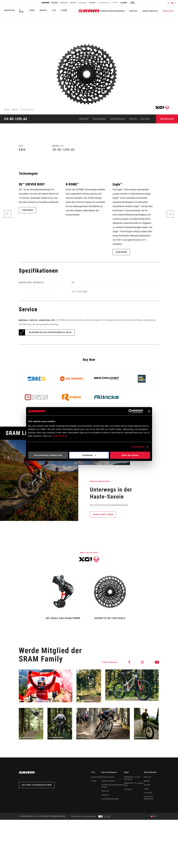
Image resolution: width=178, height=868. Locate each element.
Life (54, 10)
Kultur (94, 781)
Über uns (148, 777)
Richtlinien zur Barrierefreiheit (84, 816)
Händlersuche (150, 11)
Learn (64, 10)
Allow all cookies (130, 455)
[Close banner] (149, 411)
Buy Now (145, 119)
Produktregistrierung (113, 11)
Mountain (9, 10)
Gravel (43, 10)
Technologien (99, 119)
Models (15, 110)
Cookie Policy (59, 436)
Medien (147, 781)
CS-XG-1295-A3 (27, 110)
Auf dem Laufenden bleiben (37, 785)
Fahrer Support (108, 777)
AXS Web (128, 789)
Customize (89, 455)
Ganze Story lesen (103, 514)
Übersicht (84, 119)
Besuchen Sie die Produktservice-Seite (50, 332)
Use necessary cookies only (48, 455)
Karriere (147, 785)
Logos (146, 789)
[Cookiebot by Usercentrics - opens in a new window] (131, 411)
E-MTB (21, 11)
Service (133, 11)
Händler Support (108, 781)
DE (174, 3)
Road (32, 10)
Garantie (105, 795)
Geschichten (96, 777)
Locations (148, 793)
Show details (138, 447)
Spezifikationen (118, 119)
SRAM (7, 110)
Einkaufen (168, 11)
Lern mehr (28, 210)
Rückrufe (105, 791)
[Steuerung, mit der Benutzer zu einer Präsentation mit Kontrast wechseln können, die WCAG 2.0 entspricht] (106, 816)
